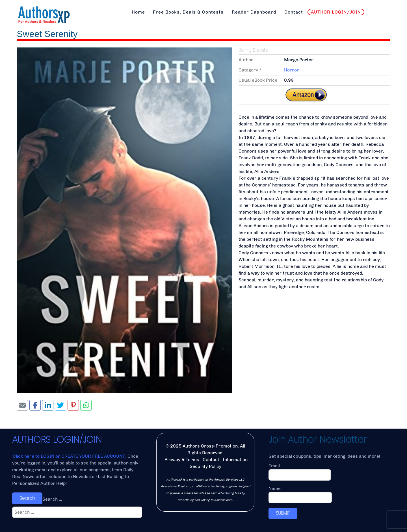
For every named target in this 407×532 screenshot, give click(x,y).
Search (27, 498)
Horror (292, 70)
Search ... (52, 499)
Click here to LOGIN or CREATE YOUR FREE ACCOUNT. (70, 456)
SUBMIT (283, 513)
